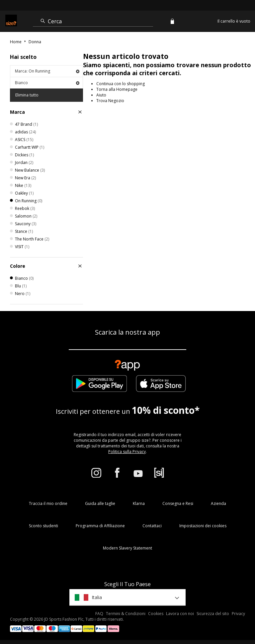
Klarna (139, 503)
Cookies (156, 614)
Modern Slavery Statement (127, 548)
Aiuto (101, 95)
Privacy (238, 614)
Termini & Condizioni (126, 614)
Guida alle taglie (100, 503)
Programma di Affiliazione (100, 526)
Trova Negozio (110, 101)
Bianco (47, 83)
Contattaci (152, 526)
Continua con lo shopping (121, 84)
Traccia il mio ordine (48, 503)
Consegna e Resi (178, 503)
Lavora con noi (180, 614)
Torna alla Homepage (117, 89)
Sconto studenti (43, 526)
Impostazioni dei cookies (203, 526)
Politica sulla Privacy (127, 452)
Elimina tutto (27, 95)
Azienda (218, 503)
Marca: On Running (47, 71)
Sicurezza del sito (213, 614)
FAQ (99, 614)
